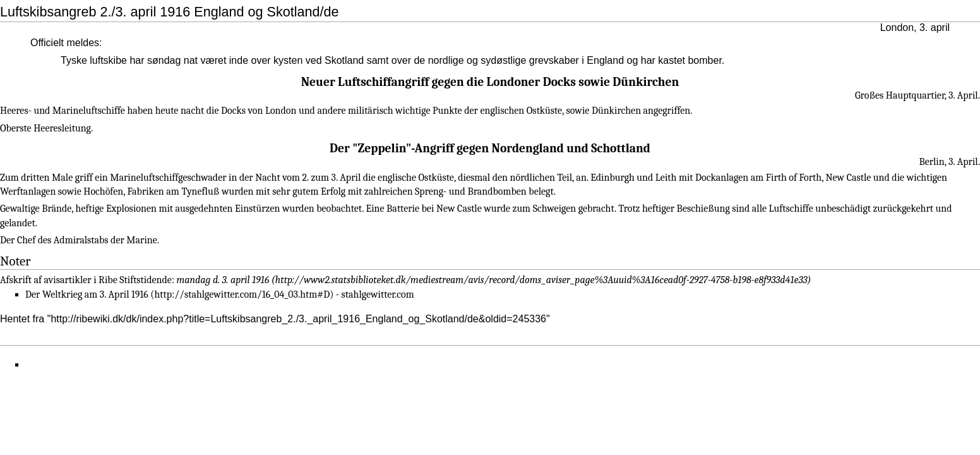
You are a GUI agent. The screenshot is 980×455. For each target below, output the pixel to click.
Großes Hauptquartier (900, 95)
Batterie (403, 209)
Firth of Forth (794, 178)
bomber (704, 60)
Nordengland (528, 148)
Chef (26, 240)
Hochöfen (103, 191)
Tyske (74, 60)
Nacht (267, 178)
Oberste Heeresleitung (45, 128)
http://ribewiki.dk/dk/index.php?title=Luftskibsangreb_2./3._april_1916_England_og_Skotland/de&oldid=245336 (298, 319)
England (605, 60)
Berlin (931, 162)
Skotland (344, 60)
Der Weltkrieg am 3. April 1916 (87, 294)
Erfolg (333, 191)
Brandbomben (497, 191)
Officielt (47, 43)
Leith (666, 178)
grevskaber (554, 60)
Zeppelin (382, 148)
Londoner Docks (531, 82)
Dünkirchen (646, 82)
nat (191, 60)
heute (167, 111)
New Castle (848, 178)
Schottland (621, 148)
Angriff (434, 148)
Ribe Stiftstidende (135, 280)
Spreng (429, 191)
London (897, 27)
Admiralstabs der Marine (105, 240)
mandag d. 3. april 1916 (223, 280)
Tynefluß (200, 191)
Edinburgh (612, 178)
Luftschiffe (791, 209)
